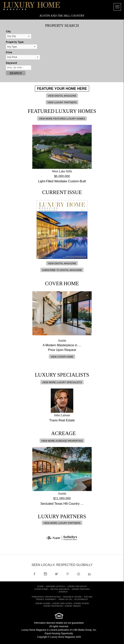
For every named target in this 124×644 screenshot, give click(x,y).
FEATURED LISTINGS (55, 587)
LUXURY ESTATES (81, 604)
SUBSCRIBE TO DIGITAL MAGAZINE (62, 270)
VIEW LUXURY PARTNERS (62, 103)
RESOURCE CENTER (72, 597)
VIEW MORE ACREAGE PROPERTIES (62, 441)
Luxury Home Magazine (34, 630)
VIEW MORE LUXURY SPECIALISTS (62, 382)
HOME (40, 587)
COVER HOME (41, 589)
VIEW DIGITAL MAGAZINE (62, 96)
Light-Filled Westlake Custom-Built (62, 181)
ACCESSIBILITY (81, 599)
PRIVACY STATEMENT (46, 599)
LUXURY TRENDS (73, 606)
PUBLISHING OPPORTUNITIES (46, 597)
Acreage (63, 592)
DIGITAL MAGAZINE (60, 589)
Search (16, 73)
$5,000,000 (62, 176)
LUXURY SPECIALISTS (77, 587)
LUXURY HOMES (43, 604)
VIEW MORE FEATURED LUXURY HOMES (62, 119)
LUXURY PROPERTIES (53, 606)
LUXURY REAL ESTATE (62, 604)
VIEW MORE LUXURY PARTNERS (62, 523)
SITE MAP (88, 597)
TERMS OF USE (65, 599)
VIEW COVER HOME (62, 357)
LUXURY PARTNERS (81, 589)
